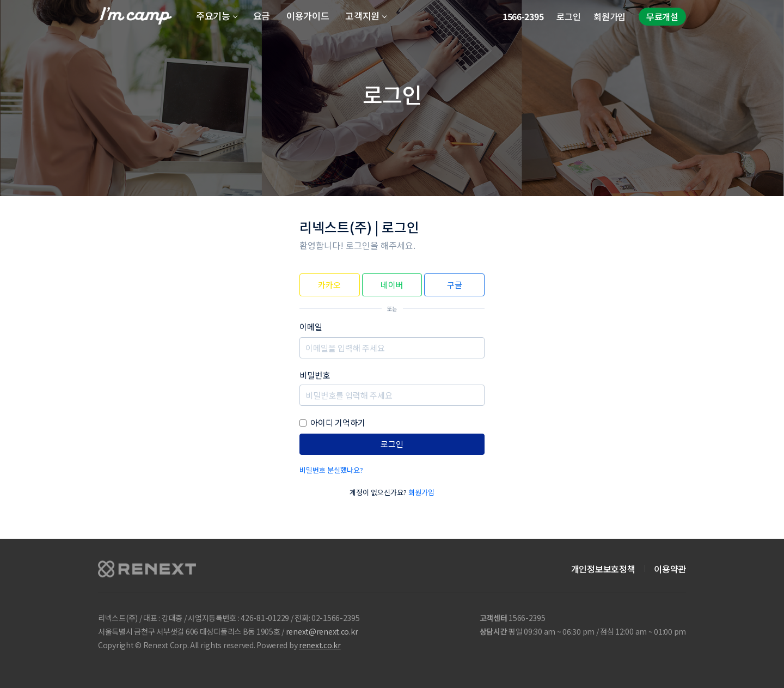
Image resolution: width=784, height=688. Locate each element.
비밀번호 (315, 375)
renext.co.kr (320, 645)
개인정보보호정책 (603, 569)
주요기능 (213, 16)
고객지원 (362, 16)
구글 (455, 285)
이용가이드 (308, 16)
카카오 (329, 285)
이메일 (311, 327)
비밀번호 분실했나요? (331, 470)
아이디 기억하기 (338, 422)
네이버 (392, 285)
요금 (262, 16)
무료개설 (662, 16)
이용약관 (670, 569)
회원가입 (610, 16)
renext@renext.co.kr (322, 631)
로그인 (568, 16)
